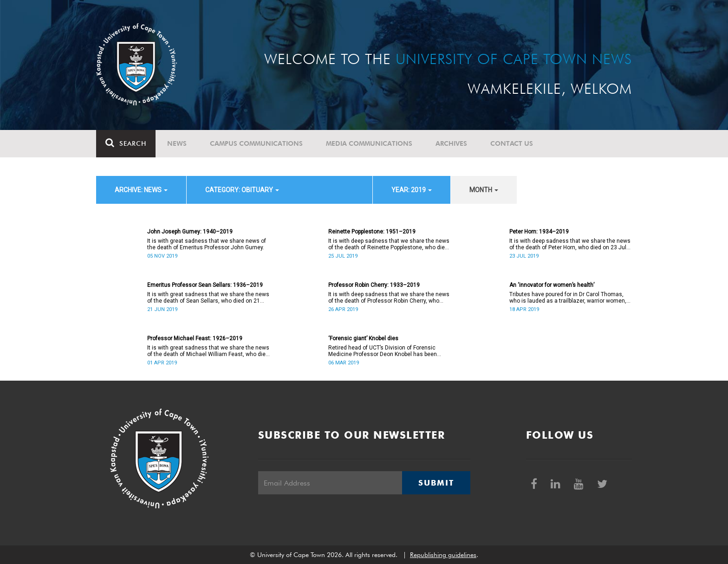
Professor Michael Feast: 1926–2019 (195, 338)
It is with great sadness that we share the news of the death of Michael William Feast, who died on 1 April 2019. (208, 351)
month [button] (484, 190)
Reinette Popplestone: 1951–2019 (372, 232)
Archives (451, 143)
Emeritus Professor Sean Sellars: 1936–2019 (205, 285)
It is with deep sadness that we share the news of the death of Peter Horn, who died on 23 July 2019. (570, 244)
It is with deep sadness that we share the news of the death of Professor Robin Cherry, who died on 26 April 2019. (389, 298)
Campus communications (256, 143)
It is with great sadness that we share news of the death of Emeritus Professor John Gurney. (207, 244)
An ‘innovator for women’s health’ (552, 285)
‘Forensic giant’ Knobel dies (363, 338)
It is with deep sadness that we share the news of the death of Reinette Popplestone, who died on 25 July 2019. (389, 244)
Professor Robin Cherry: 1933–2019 (374, 285)
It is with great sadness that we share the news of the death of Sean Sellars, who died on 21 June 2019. (208, 298)
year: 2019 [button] (412, 190)
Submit (436, 483)
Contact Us (512, 143)
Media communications (369, 143)
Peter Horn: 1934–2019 (539, 232)
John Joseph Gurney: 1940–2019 (190, 232)
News (177, 143)
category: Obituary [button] (242, 190)
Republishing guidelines (443, 555)
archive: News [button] (141, 190)
